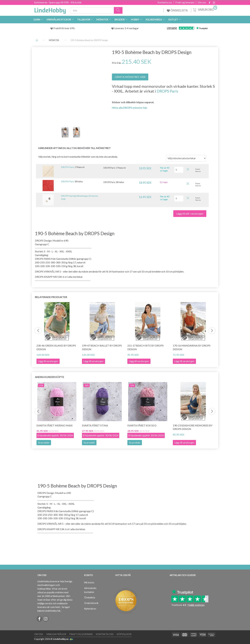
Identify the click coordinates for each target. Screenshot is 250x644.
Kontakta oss (165, 2)
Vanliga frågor (56, 634)
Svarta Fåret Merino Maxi (55, 425)
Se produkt (44, 443)
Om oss (202, 2)
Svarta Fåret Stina (95, 425)
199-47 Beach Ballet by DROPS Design (102, 347)
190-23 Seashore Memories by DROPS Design (193, 427)
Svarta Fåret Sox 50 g (142, 425)
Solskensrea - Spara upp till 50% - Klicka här (58, 2)
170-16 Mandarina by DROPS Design (192, 347)
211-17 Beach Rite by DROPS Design (145, 347)
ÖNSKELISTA (177, 10)
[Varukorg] (205, 9)
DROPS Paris (167, 91)
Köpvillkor (124, 634)
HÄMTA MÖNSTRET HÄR (130, 77)
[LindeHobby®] (50, 10)
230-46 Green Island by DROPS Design (56, 347)
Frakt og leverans (185, 2)
